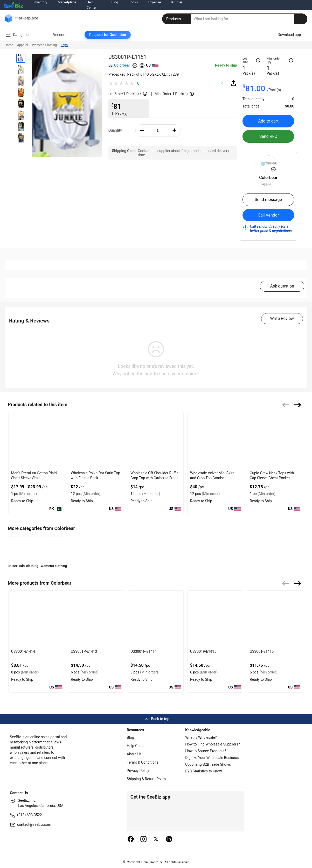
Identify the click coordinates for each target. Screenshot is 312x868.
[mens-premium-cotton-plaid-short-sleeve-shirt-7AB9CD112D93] (36, 440)
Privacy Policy (138, 771)
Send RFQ (268, 136)
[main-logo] (22, 22)
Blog (130, 737)
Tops (64, 45)
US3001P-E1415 (203, 651)
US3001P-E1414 (144, 651)
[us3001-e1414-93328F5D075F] (36, 619)
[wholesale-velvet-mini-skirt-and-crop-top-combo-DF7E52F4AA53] (215, 440)
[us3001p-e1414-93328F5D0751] (156, 619)
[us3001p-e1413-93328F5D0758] (96, 619)
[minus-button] (142, 131)
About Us (134, 754)
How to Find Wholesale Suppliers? (213, 744)
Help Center (136, 746)
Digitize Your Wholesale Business (212, 758)
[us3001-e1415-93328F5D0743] (275, 619)
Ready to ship (226, 65)
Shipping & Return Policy (147, 779)
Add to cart (268, 121)
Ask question (282, 286)
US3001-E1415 (262, 651)
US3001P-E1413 (84, 651)
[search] (249, 19)
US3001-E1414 (23, 651)
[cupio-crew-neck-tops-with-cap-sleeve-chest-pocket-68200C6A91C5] (275, 440)
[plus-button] (174, 131)
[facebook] (131, 840)
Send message (268, 200)
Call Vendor (268, 215)
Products (177, 19)
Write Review (282, 318)
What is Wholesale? (201, 737)
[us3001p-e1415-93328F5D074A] (215, 619)
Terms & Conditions (143, 762)
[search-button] (301, 19)
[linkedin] (169, 840)
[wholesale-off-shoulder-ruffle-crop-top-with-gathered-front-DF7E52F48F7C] (156, 440)
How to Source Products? (206, 751)
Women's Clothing (44, 45)
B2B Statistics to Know (203, 771)
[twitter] (156, 840)
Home (9, 45)
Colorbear (122, 65)
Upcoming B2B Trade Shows (208, 764)
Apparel (22, 45)
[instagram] (143, 840)
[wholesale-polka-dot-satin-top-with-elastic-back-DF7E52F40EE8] (96, 440)
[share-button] (233, 83)
